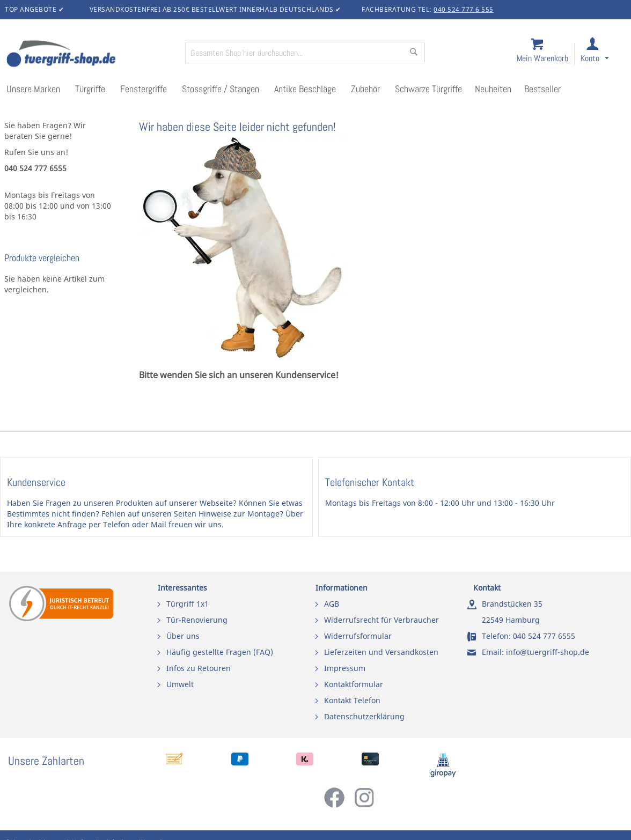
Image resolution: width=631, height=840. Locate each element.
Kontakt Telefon (352, 700)
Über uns (183, 636)
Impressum (345, 668)
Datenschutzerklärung (364, 716)
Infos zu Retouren (199, 668)
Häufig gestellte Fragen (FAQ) (220, 652)
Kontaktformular (354, 684)
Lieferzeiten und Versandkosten (381, 652)
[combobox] (305, 53)
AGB (332, 604)
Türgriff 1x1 (188, 604)
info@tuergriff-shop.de (548, 652)
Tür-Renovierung (197, 620)
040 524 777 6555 (544, 636)
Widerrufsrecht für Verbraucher (381, 620)
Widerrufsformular (358, 636)
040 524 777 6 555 (464, 9)
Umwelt (180, 684)
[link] (603, 54)
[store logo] (91, 55)
